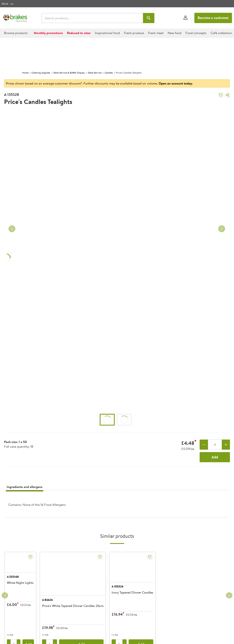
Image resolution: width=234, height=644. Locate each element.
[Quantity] (215, 445)
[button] (149, 18)
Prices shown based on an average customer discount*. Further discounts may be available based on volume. (99, 83)
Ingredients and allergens (25, 487)
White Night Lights (20, 601)
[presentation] (117, 505)
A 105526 (145, 595)
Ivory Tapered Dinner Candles (160, 601)
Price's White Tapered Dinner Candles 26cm (100, 606)
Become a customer (213, 18)
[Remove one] (204, 445)
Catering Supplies (41, 73)
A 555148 (13, 595)
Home (25, 73)
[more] (8, 4)
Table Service (95, 73)
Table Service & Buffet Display (69, 73)
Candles (109, 73)
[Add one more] (226, 445)
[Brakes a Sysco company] (15, 18)
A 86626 (75, 600)
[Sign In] (185, 18)
